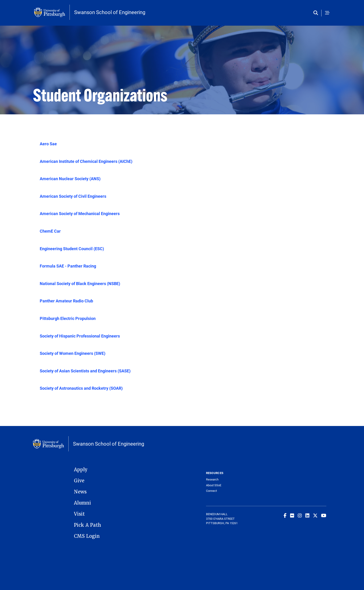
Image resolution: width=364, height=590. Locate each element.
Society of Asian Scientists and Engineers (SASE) (85, 371)
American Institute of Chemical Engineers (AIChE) (86, 161)
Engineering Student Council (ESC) (72, 249)
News (80, 492)
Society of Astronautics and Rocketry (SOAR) (81, 388)
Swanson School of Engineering (110, 12)
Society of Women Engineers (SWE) (73, 353)
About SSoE (214, 485)
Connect (211, 491)
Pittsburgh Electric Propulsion (68, 318)
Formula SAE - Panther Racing (68, 266)
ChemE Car (50, 231)
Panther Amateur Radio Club (66, 301)
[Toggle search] (317, 13)
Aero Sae (48, 144)
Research (212, 479)
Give (79, 481)
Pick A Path (88, 525)
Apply (81, 470)
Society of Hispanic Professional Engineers (80, 336)
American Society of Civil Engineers (73, 196)
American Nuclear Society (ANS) (70, 179)
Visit (79, 514)
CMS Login (87, 536)
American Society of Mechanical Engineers (80, 213)
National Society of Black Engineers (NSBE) (80, 283)
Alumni (82, 503)
